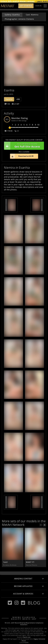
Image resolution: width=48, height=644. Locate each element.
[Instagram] (17, 603)
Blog (34, 603)
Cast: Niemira (32, 15)
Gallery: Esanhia (12, 15)
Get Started (26, 6)
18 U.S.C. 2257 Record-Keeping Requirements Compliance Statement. (24, 624)
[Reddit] (23, 603)
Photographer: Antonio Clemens (19, 19)
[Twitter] (10, 603)
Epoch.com (27, 637)
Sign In (38, 6)
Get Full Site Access (23, 146)
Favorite (9, 99)
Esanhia (9, 90)
